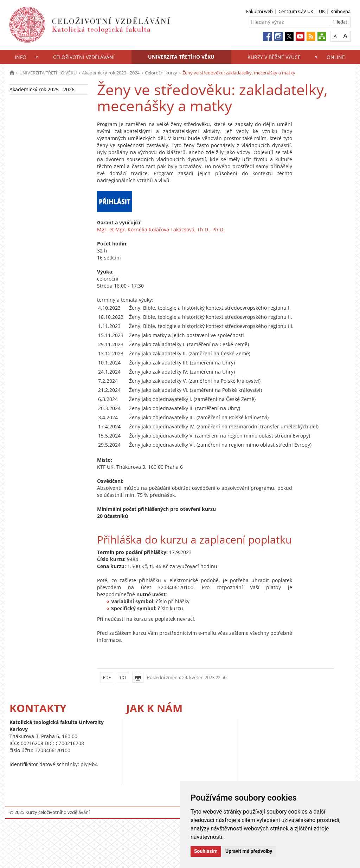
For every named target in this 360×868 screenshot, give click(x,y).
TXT (123, 678)
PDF (107, 678)
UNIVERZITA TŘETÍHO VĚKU (181, 57)
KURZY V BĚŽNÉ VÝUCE (274, 57)
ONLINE (336, 57)
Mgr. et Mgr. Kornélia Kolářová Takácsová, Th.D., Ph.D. (161, 229)
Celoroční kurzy (161, 73)
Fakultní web (259, 11)
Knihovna (340, 11)
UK (322, 11)
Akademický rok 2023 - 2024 (111, 73)
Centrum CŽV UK (296, 11)
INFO (21, 57)
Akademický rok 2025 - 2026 (42, 89)
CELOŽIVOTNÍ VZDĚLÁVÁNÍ (84, 57)
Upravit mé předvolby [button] (249, 851)
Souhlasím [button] (206, 851)
